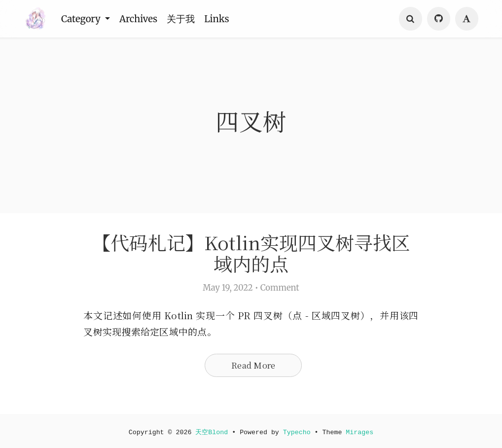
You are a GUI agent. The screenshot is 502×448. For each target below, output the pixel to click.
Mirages (360, 432)
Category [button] (82, 19)
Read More (253, 365)
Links (219, 19)
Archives (140, 19)
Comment (280, 288)
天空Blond (212, 432)
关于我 (183, 19)
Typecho (297, 432)
